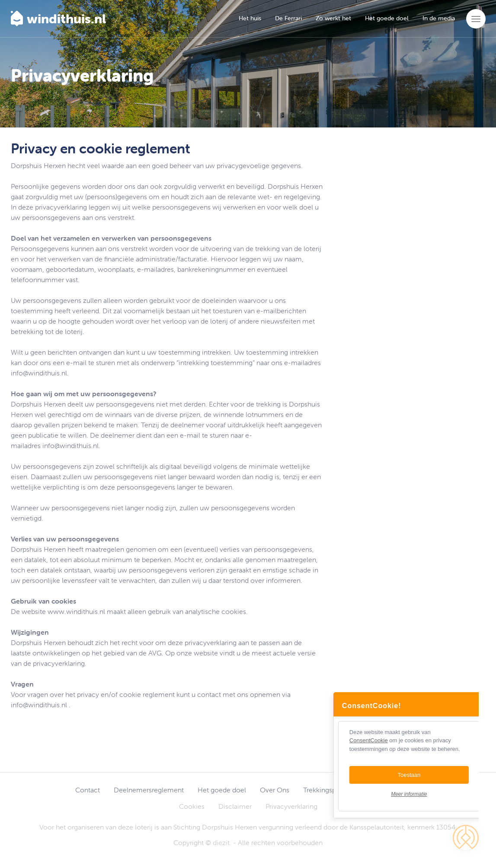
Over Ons (275, 790)
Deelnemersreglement (149, 790)
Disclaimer (235, 806)
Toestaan (417, 775)
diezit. (222, 843)
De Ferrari (288, 18)
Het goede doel (387, 18)
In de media (439, 18)
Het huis (250, 18)
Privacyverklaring (291, 806)
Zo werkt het (333, 18)
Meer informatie (417, 794)
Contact (88, 790)
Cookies (192, 806)
